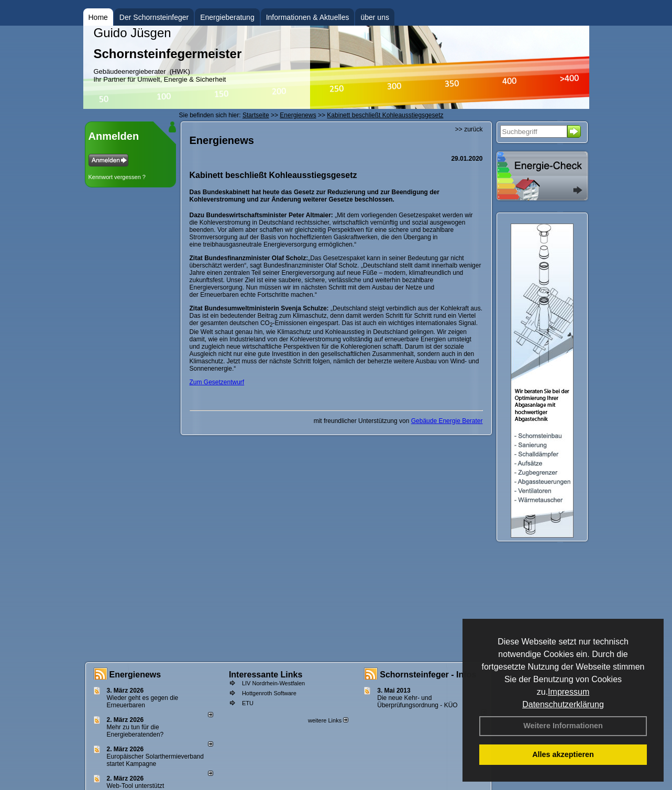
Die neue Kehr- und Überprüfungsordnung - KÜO (417, 702)
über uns (374, 17)
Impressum (569, 692)
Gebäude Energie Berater (447, 421)
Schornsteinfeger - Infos (428, 675)
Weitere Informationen (563, 726)
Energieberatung (227, 17)
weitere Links (328, 720)
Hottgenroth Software (269, 693)
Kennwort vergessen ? (117, 177)
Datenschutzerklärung (563, 704)
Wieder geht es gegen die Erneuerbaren (143, 702)
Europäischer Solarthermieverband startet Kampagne (155, 760)
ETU (248, 703)
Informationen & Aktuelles (308, 17)
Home (98, 17)
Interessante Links (266, 675)
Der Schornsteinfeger (154, 17)
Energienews (135, 675)
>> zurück (469, 129)
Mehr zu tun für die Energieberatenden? (135, 731)
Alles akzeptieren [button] (563, 754)
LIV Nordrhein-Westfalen (273, 683)
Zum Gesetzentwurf (217, 382)
